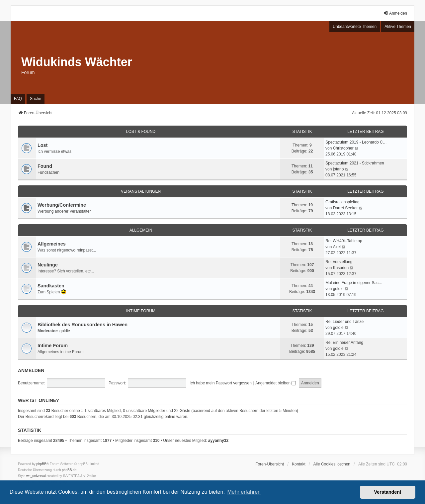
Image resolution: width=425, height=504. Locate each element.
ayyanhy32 (218, 441)
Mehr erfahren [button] (244, 492)
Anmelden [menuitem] (395, 13)
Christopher (343, 148)
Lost (42, 145)
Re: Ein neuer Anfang (344, 343)
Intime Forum (141, 311)
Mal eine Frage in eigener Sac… (354, 283)
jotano (339, 169)
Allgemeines (52, 244)
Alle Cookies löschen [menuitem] (332, 464)
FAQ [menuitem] (18, 99)
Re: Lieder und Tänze (344, 322)
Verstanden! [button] (388, 492)
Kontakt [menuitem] (299, 464)
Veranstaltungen (141, 191)
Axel (337, 247)
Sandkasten (51, 286)
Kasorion (341, 268)
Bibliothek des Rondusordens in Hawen (83, 325)
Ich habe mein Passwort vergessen (221, 383)
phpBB (42, 464)
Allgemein (141, 230)
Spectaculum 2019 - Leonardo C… (356, 142)
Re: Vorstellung (339, 262)
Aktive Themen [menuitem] (398, 27)
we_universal (36, 476)
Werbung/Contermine (62, 205)
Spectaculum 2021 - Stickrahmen (355, 163)
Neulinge (48, 265)
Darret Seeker (345, 208)
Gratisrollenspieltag (342, 202)
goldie (338, 289)
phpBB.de (69, 470)
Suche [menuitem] (36, 99)
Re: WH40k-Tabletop (344, 241)
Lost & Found (141, 132)
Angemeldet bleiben (276, 383)
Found (45, 166)
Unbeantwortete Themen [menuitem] (355, 27)
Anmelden (31, 370)
